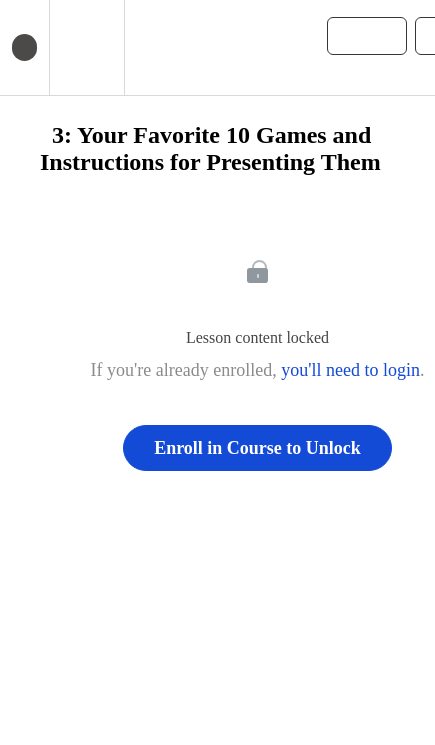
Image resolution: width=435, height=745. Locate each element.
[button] (149, 47)
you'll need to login (350, 370)
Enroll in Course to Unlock (257, 448)
